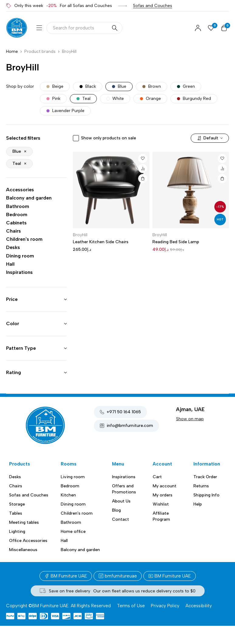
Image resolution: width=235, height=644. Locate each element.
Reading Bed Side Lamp (176, 242)
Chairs (14, 231)
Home (12, 51)
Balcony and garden (29, 198)
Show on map (190, 419)
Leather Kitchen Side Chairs (101, 242)
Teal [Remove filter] (17, 164)
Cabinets (16, 223)
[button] (143, 179)
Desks (13, 247)
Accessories (20, 190)
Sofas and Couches (153, 6)
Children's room (24, 239)
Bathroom (18, 206)
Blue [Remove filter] (17, 151)
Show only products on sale (109, 138)
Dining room (20, 256)
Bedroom (17, 215)
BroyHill (80, 235)
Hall (10, 264)
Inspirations (19, 272)
